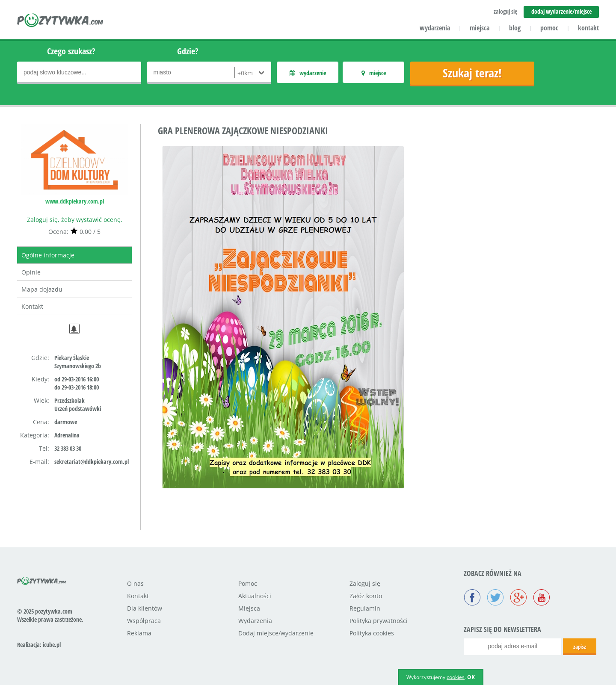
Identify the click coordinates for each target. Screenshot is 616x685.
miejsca (480, 28)
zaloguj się (505, 11)
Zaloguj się (365, 583)
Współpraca (144, 621)
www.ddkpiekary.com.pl (75, 201)
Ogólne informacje (48, 255)
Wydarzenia (255, 621)
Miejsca (249, 608)
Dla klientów (145, 608)
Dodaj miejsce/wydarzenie (276, 633)
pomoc (549, 28)
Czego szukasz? (71, 51)
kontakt (588, 28)
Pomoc (248, 583)
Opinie (31, 272)
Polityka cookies (372, 633)
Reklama (139, 633)
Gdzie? (188, 51)
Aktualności (255, 596)
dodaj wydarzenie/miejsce (561, 11)
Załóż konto (366, 596)
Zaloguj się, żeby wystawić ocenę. (75, 220)
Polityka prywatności (379, 621)
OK (471, 677)
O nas (135, 583)
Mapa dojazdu (42, 289)
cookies (456, 677)
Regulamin (365, 608)
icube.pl (52, 645)
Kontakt (32, 306)
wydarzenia (435, 28)
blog (515, 28)
